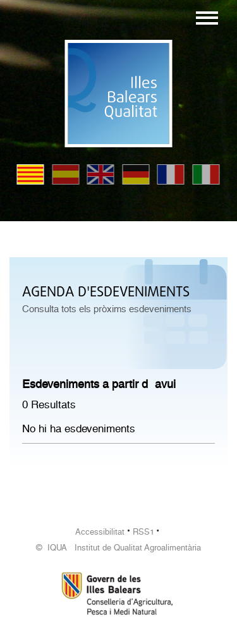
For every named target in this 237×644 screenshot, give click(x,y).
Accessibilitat (100, 532)
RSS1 (143, 532)
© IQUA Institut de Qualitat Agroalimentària (118, 548)
